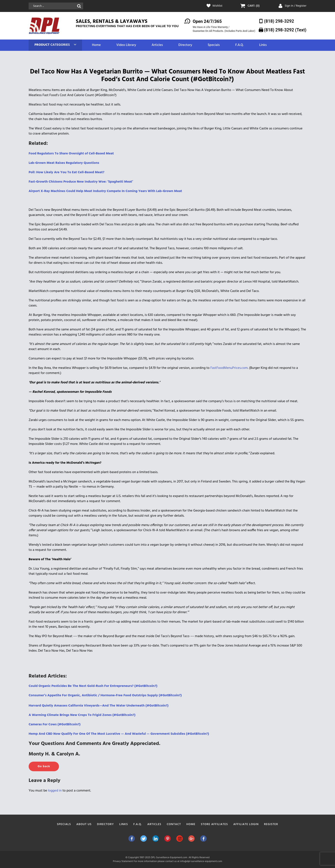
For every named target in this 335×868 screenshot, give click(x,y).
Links (263, 45)
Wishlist (217, 6)
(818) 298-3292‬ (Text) (285, 30)
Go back (44, 766)
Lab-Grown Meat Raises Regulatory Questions (64, 163)
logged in (55, 791)
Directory (185, 45)
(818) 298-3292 (279, 21)
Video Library (126, 45)
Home (96, 45)
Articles (157, 45)
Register (271, 824)
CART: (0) (254, 6)
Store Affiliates (214, 824)
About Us (84, 824)
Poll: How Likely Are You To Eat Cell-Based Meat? (67, 172)
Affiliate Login (246, 824)
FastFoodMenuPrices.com (229, 368)
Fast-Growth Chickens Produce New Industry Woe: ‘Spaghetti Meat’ (81, 182)
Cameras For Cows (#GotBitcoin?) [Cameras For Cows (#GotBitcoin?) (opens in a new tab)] (55, 724)
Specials (214, 45)
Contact (174, 824)
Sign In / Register (295, 6)
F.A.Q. (239, 45)
